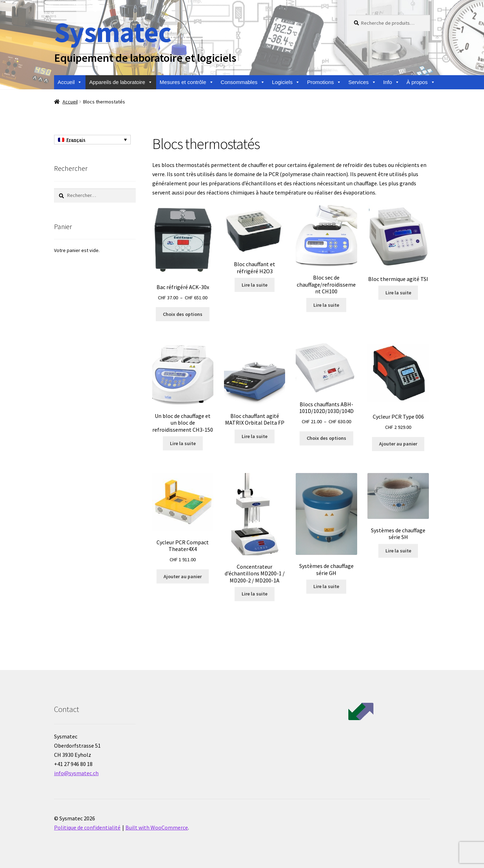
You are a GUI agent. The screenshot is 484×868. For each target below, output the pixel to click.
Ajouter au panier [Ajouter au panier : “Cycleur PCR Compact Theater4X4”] (183, 576)
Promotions (324, 82)
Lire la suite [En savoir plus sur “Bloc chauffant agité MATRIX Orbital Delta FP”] (255, 436)
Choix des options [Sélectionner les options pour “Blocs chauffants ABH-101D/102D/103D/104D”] (326, 438)
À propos (421, 82)
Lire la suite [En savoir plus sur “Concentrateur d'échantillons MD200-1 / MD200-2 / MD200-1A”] (255, 594)
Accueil (70, 82)
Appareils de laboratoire (121, 82)
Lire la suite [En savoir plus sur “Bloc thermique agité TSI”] (398, 293)
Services (362, 82)
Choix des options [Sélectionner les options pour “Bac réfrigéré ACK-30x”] (183, 314)
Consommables (243, 82)
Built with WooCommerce (157, 827)
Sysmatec (113, 32)
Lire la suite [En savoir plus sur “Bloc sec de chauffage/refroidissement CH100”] (326, 305)
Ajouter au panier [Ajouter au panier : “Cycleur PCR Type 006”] (398, 444)
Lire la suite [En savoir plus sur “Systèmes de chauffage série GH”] (326, 586)
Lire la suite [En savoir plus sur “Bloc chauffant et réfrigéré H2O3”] (255, 285)
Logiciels (286, 82)
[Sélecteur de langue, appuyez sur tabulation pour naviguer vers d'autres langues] (92, 140)
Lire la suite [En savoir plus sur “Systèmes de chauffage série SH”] (398, 551)
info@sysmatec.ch (76, 773)
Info (391, 82)
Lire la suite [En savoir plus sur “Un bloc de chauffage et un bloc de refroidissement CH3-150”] (183, 443)
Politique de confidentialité (87, 827)
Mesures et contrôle (187, 82)
